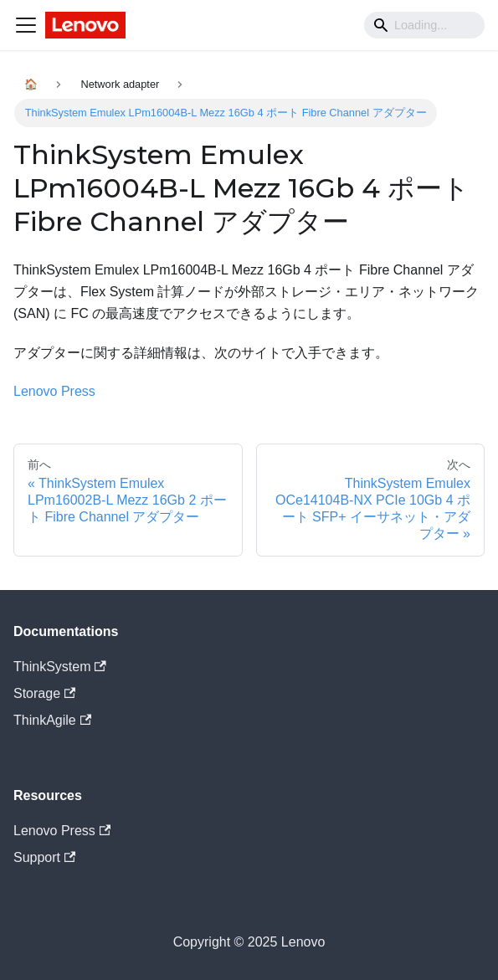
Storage (44, 693)
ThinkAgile (52, 720)
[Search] (424, 25)
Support (44, 857)
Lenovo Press (54, 391)
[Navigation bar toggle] (26, 25)
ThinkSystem (60, 667)
